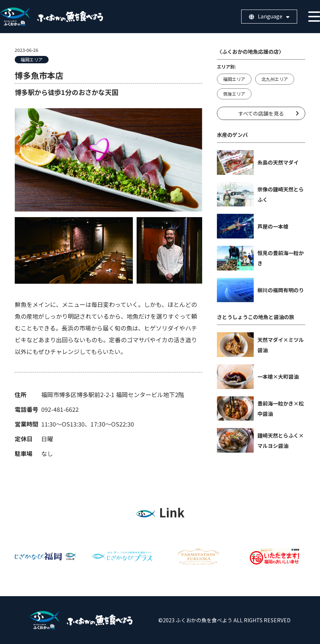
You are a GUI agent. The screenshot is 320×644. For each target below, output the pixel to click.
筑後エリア (234, 94)
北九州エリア (275, 79)
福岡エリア (32, 59)
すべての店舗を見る (261, 113)
